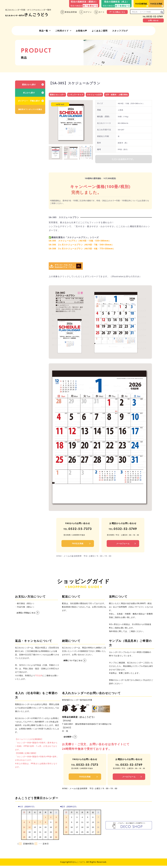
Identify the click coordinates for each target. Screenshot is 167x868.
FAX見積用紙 (141, 4)
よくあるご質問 (100, 31)
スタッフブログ (120, 31)
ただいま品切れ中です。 (124, 160)
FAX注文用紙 (156, 4)
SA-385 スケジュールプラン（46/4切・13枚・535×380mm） (82, 242)
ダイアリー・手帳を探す (29, 101)
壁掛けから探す (29, 85)
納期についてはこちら (74, 662)
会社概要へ (69, 738)
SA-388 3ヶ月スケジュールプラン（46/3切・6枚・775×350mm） (84, 250)
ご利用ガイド (62, 31)
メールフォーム (123, 545)
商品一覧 (44, 31)
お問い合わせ (153, 20)
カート (99, 12)
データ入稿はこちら (117, 12)
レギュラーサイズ (76, 95)
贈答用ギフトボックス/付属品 (30, 109)
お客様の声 (81, 31)
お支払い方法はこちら (27, 614)
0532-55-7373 (78, 530)
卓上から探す (29, 93)
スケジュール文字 (94, 95)
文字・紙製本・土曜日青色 (117, 95)
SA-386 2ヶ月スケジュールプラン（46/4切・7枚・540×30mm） (83, 246)
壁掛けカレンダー (57, 95)
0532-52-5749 (153, 16)
